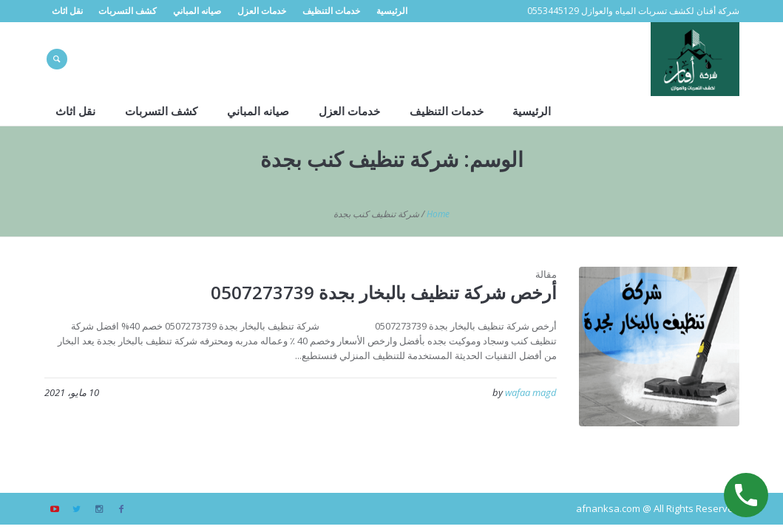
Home (438, 214)
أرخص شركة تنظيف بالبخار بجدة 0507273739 (384, 292)
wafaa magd (531, 392)
